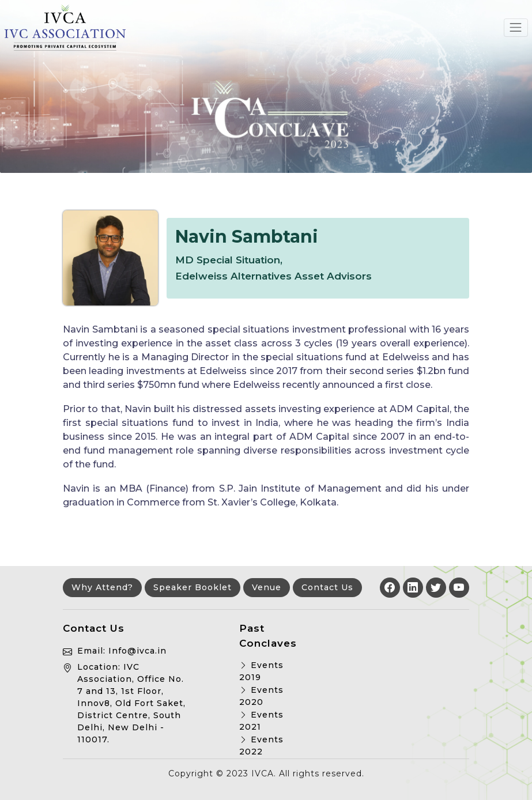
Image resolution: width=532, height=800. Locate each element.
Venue (267, 587)
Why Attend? (102, 587)
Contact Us (327, 587)
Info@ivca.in (137, 651)
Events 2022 (261, 746)
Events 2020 (261, 696)
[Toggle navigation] (516, 28)
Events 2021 (261, 721)
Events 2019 (261, 671)
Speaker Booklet (193, 587)
